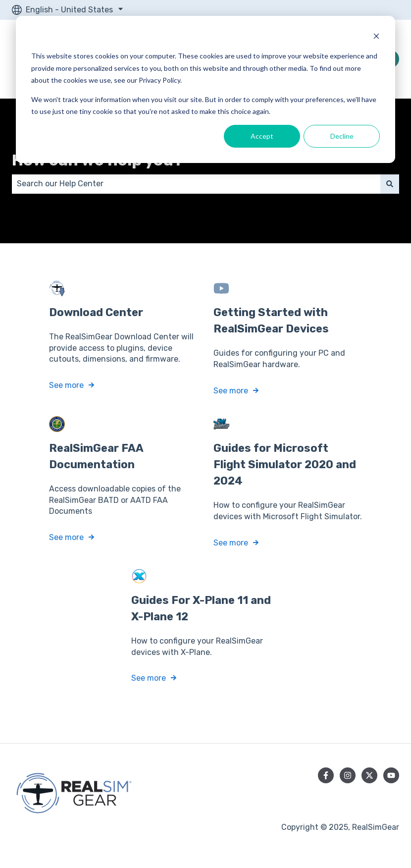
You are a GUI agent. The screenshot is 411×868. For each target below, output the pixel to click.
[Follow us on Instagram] (348, 775)
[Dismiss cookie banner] (376, 37)
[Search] (390, 184)
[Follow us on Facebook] (326, 775)
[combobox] (196, 184)
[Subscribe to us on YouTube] (391, 775)
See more (66, 385)
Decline (342, 136)
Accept (262, 136)
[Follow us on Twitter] (369, 775)
